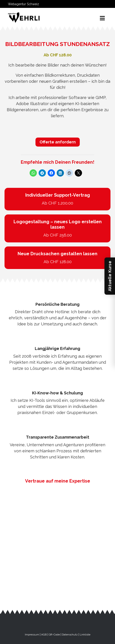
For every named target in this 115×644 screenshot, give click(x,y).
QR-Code (54, 635)
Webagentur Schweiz (23, 4)
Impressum (32, 635)
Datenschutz (70, 635)
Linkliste (85, 635)
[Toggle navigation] (102, 18)
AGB (44, 635)
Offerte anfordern (58, 142)
